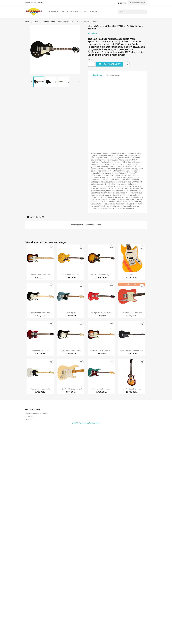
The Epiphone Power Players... (101, 313)
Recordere (76, 12)
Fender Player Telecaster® (40, 275)
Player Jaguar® (71, 313)
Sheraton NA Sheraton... (71, 275)
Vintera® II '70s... (132, 275)
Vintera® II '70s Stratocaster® (71, 389)
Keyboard (54, 12)
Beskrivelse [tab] (97, 75)
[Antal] (90, 64)
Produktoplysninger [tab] (114, 75)
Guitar (64, 12)
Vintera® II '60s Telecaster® (132, 313)
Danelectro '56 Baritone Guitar (132, 351)
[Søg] (132, 12)
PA (85, 12)
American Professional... (101, 389)
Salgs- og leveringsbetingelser (37, 413)
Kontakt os (29, 416)
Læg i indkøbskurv (109, 64)
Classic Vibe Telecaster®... (40, 389)
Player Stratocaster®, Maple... (40, 313)
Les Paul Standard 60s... (132, 389)
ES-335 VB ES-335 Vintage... (101, 275)
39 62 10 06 (39, 3)
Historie (28, 419)
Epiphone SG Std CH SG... (40, 351)
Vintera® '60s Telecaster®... (101, 351)
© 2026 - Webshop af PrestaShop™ (86, 423)
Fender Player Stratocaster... (71, 351)
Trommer (93, 12)
